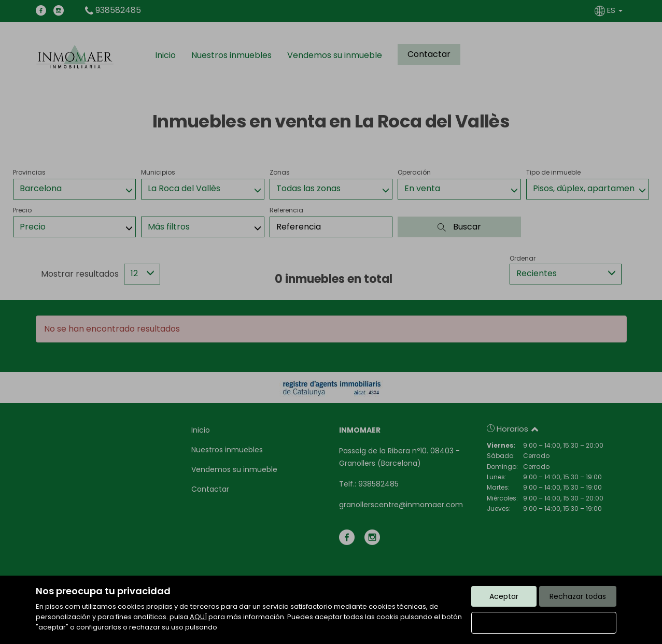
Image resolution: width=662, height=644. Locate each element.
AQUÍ (198, 617)
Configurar (544, 623)
